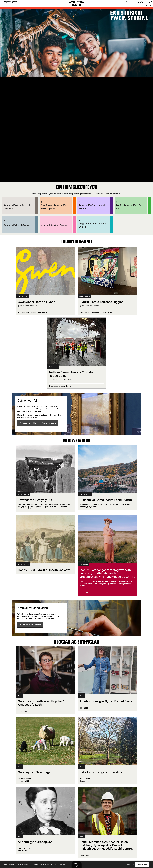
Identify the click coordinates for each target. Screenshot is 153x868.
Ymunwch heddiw (49, 423)
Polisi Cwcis (63, 864)
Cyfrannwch (131, 2)
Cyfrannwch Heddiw (28, 423)
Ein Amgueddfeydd (9, 2)
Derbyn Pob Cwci (142, 864)
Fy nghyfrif (141, 2)
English (150, 2)
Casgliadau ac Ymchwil (30, 624)
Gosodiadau (129, 864)
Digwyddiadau (77, 241)
